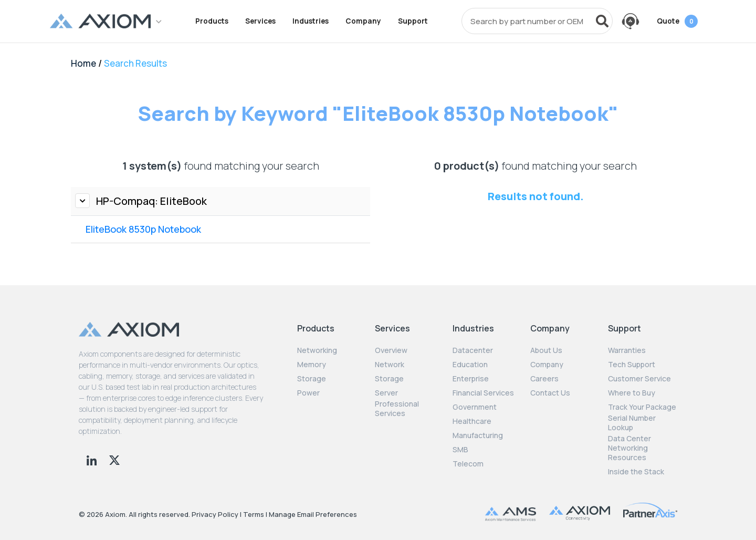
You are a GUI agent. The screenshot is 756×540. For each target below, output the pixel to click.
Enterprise (471, 379)
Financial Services (483, 393)
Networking (317, 350)
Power (308, 393)
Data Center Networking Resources (629, 448)
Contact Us (550, 393)
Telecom (468, 464)
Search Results (135, 63)
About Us (546, 350)
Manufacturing (478, 435)
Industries (311, 21)
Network (390, 365)
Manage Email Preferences (313, 514)
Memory (312, 365)
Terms (254, 514)
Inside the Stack (636, 472)
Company (363, 21)
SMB (460, 450)
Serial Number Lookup (632, 423)
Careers (544, 379)
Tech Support (632, 365)
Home (83, 63)
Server (386, 393)
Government (475, 407)
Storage (312, 379)
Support (413, 21)
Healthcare (472, 421)
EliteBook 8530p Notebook (143, 229)
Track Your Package (642, 407)
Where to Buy (632, 393)
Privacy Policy (215, 514)
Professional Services (397, 409)
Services (260, 21)
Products (212, 21)
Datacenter (473, 350)
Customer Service (639, 379)
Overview (391, 350)
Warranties (627, 350)
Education (470, 365)
